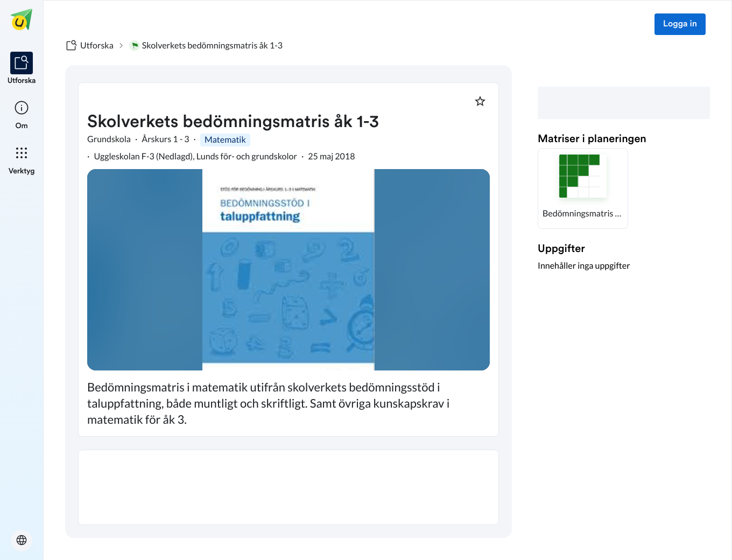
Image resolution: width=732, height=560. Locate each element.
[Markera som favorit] (480, 101)
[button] (583, 188)
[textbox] (288, 487)
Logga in (680, 24)
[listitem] (22, 69)
